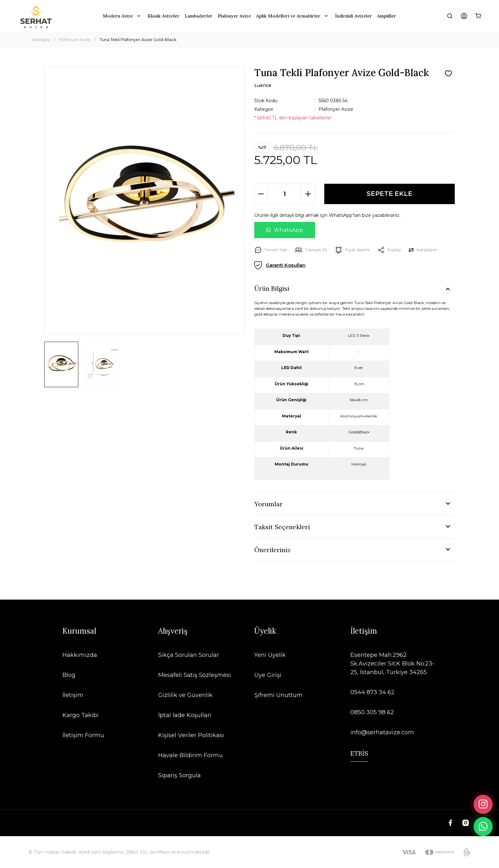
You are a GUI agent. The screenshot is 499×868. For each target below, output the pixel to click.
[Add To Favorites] (448, 73)
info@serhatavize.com (382, 732)
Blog (69, 675)
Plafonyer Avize (336, 109)
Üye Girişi (268, 675)
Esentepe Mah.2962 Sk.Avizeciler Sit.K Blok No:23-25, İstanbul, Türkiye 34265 (392, 664)
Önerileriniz (272, 550)
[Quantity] (285, 194)
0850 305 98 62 (372, 712)
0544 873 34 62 (372, 692)
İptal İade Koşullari (185, 715)
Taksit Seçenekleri (282, 527)
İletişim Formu (83, 735)
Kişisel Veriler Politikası (191, 735)
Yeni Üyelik (270, 655)
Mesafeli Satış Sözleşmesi (195, 675)
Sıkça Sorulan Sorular (189, 655)
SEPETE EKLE (390, 194)
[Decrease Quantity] (261, 194)
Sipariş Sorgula (179, 775)
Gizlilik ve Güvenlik (185, 695)
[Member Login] (464, 16)
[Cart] (478, 16)
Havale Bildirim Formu (190, 755)
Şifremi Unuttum (278, 695)
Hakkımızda (80, 655)
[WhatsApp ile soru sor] (285, 230)
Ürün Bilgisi (272, 288)
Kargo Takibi (81, 715)
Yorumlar (268, 504)
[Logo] (36, 16)
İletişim (73, 695)
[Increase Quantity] (308, 194)
